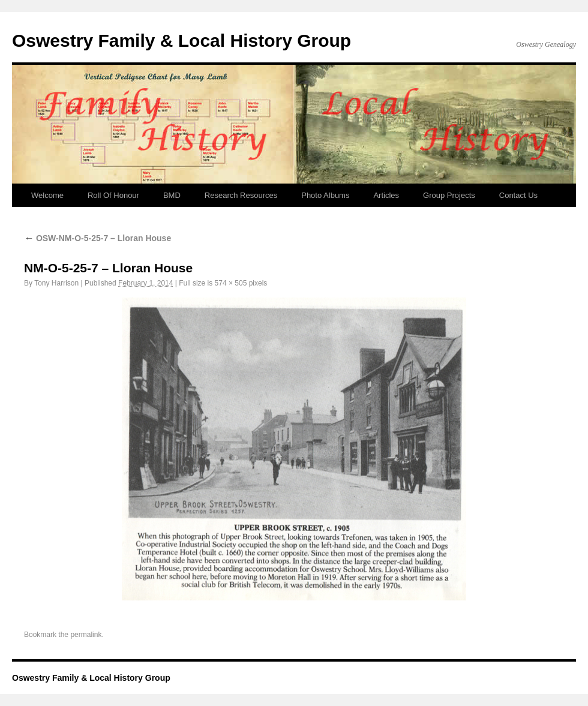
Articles (386, 195)
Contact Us (518, 195)
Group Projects (449, 195)
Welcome (47, 195)
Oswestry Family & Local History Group (181, 40)
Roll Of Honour (113, 195)
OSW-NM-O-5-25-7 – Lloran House (97, 238)
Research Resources (241, 195)
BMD (172, 195)
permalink (86, 635)
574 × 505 (231, 283)
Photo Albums (325, 195)
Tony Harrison (56, 283)
